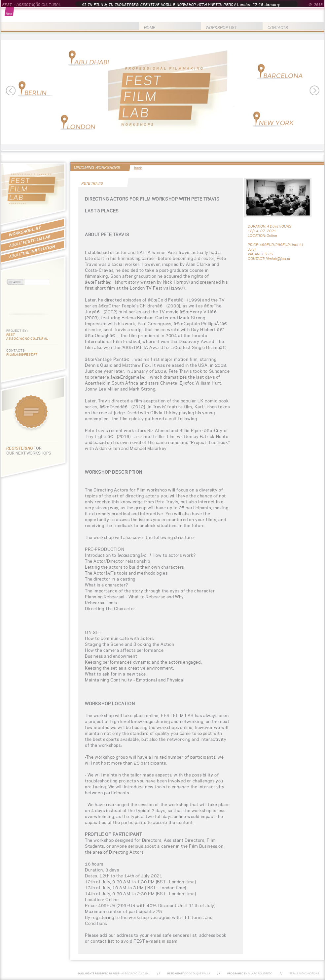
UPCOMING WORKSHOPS (97, 167)
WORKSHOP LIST (221, 28)
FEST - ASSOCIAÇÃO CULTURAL (32, 5)
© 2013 (316, 5)
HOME (150, 28)
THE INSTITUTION (32, 252)
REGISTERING (20, 448)
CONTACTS (278, 28)
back (138, 168)
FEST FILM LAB (30, 241)
